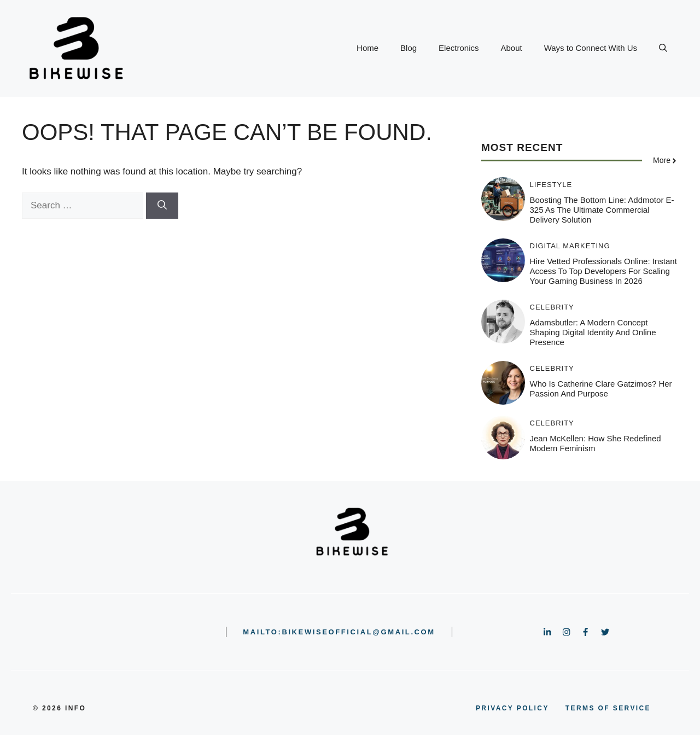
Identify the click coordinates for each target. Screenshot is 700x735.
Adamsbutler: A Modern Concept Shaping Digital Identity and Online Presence (593, 332)
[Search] (162, 206)
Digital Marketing (570, 246)
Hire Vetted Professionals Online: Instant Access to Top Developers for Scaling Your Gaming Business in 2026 (603, 271)
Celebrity (552, 307)
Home (367, 48)
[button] (663, 48)
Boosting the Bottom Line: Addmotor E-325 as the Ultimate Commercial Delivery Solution (602, 210)
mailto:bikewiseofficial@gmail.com (339, 632)
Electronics (459, 48)
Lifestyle (551, 185)
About (511, 48)
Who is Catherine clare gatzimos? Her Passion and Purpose (601, 389)
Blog (409, 48)
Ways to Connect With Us (591, 48)
